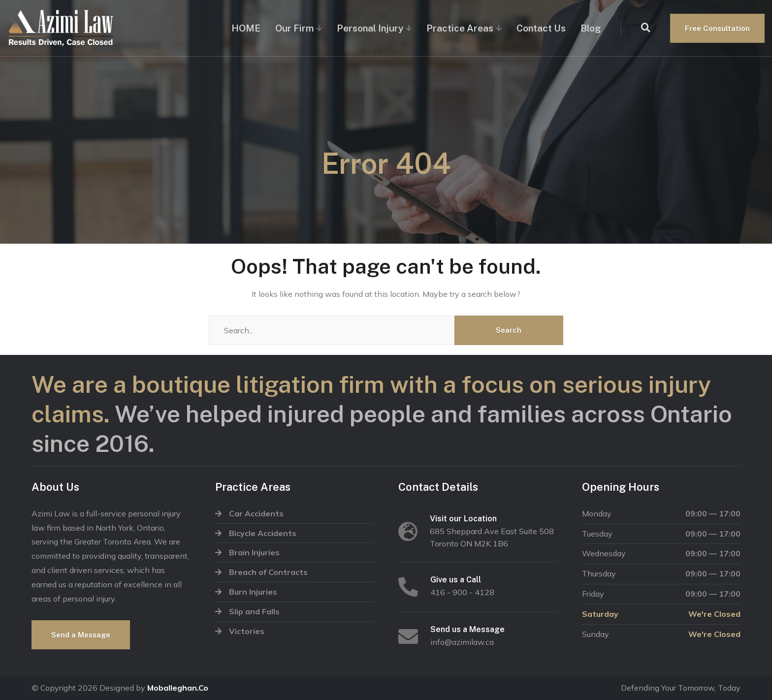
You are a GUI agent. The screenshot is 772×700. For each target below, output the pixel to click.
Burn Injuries (253, 592)
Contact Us (541, 28)
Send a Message (81, 635)
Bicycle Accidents (263, 533)
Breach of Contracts (268, 572)
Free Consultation (717, 28)
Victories (247, 631)
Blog (591, 28)
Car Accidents (256, 513)
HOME (246, 28)
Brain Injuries (254, 552)
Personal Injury (370, 28)
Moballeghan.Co (178, 688)
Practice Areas (460, 28)
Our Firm (294, 28)
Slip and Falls (254, 611)
